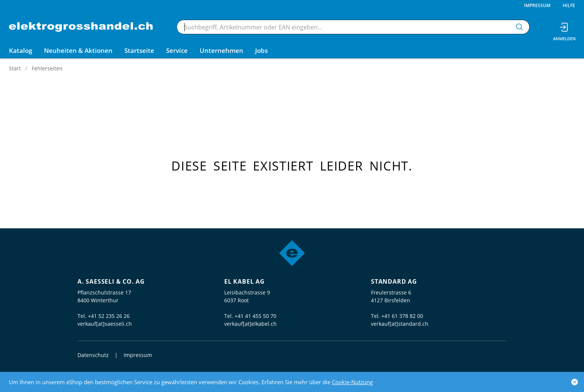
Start (15, 68)
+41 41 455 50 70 (256, 316)
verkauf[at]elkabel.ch (250, 324)
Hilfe (569, 5)
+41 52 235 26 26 (109, 316)
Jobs (261, 50)
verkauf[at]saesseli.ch (105, 324)
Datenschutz (93, 355)
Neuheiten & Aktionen (78, 50)
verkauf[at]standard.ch (400, 324)
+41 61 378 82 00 (402, 316)
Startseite (139, 50)
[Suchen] (520, 27)
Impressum (537, 5)
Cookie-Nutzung (352, 382)
